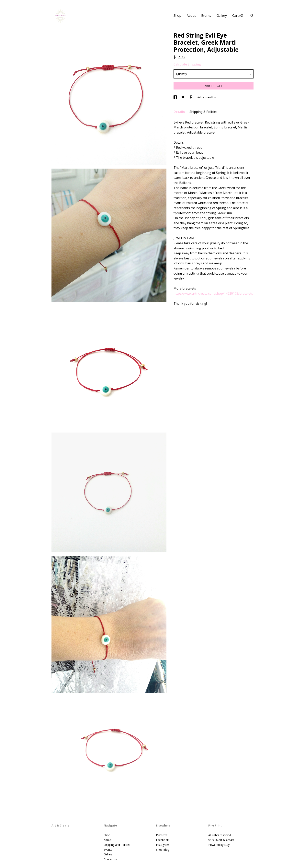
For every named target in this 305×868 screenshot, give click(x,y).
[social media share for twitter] (183, 97)
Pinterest (162, 835)
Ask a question (207, 97)
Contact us (111, 859)
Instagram (163, 845)
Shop (177, 16)
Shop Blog (163, 850)
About (191, 16)
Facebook (162, 840)
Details (180, 112)
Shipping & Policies (203, 112)
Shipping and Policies (117, 845)
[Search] (252, 16)
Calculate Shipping (187, 64)
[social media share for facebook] (175, 97)
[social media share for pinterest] (191, 97)
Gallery (222, 16)
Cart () (238, 16)
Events (206, 16)
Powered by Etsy (219, 845)
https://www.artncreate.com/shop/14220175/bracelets (213, 293)
